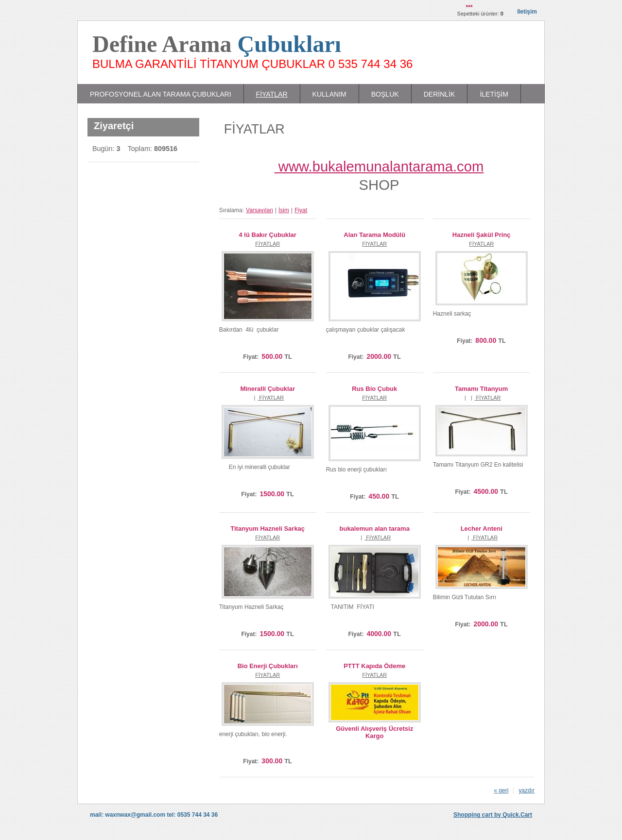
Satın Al (262, 343)
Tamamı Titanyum (481, 389)
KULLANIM (329, 94)
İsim (284, 210)
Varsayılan (259, 210)
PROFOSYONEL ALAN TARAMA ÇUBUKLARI (161, 94)
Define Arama (217, 44)
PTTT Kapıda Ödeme (374, 666)
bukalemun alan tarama (375, 529)
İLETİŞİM (494, 94)
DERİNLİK (440, 94)
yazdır (527, 790)
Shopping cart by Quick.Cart (493, 815)
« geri (501, 790)
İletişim (527, 12)
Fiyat (301, 210)
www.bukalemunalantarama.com (379, 167)
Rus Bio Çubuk (374, 389)
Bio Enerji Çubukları (268, 666)
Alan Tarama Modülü (374, 235)
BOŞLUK (385, 94)
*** (469, 7)
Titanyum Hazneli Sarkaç (268, 529)
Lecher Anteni (482, 529)
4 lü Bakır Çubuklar (268, 235)
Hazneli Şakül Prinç (482, 235)
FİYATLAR (272, 94)
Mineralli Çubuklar (268, 389)
